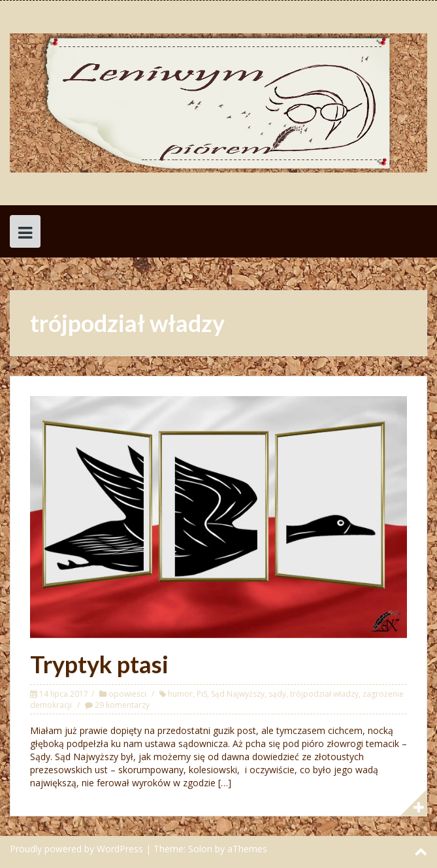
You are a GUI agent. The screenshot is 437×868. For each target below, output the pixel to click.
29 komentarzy (122, 705)
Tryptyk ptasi (99, 664)
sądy (277, 694)
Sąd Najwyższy (238, 694)
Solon (200, 849)
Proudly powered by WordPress (76, 849)
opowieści (127, 694)
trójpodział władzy (324, 694)
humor (180, 694)
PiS (202, 694)
